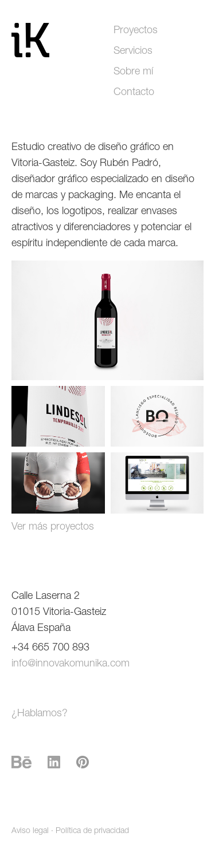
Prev (31, 320)
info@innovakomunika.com (71, 664)
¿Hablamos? (40, 714)
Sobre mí (133, 72)
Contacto (134, 93)
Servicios (133, 52)
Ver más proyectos (53, 527)
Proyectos (136, 31)
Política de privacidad (92, 831)
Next (184, 320)
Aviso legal (30, 831)
